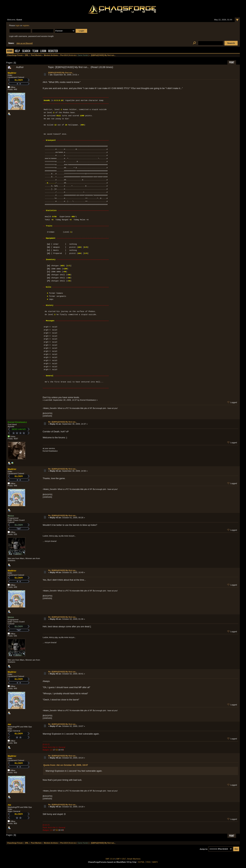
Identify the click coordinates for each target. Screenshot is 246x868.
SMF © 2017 (121, 859)
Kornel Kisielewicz (17, 422)
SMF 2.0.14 (110, 859)
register (26, 25)
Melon (11, 516)
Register (53, 51)
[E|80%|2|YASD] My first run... (61, 73)
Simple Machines (134, 859)
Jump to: (204, 849)
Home (10, 51)
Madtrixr (12, 73)
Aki (9, 724)
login (18, 25)
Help (17, 51)
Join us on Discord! (25, 43)
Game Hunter (83, 55)
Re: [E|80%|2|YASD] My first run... (63, 422)
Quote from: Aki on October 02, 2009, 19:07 (66, 765)
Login (43, 51)
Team (35, 51)
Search (26, 51)
